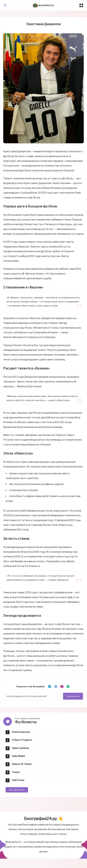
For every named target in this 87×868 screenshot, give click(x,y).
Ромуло (16, 772)
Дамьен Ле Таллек (22, 764)
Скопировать (73, 696)
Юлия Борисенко (21, 732)
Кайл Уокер (18, 780)
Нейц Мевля (18, 756)
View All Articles (17, 790)
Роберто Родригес (22, 740)
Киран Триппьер (20, 748)
